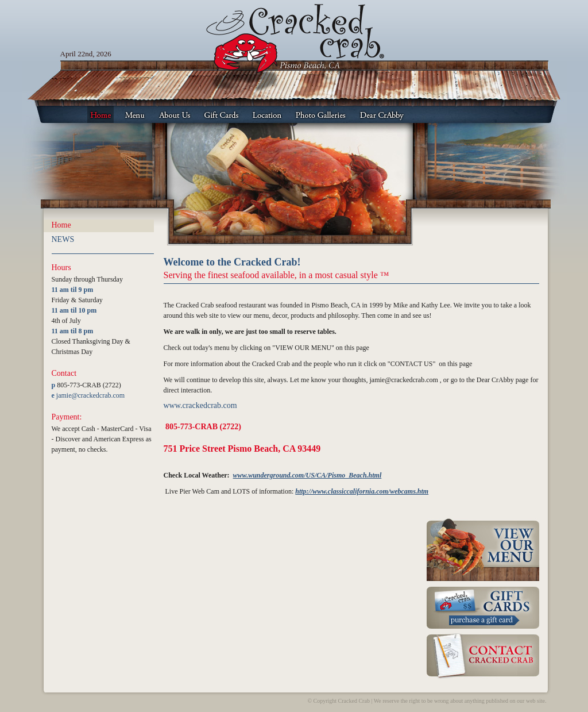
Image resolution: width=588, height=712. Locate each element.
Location (267, 114)
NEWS (63, 239)
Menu (135, 114)
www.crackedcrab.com (200, 405)
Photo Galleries (321, 114)
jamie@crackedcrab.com (90, 395)
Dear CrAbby (382, 114)
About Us (175, 114)
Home (100, 114)
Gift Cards (221, 114)
